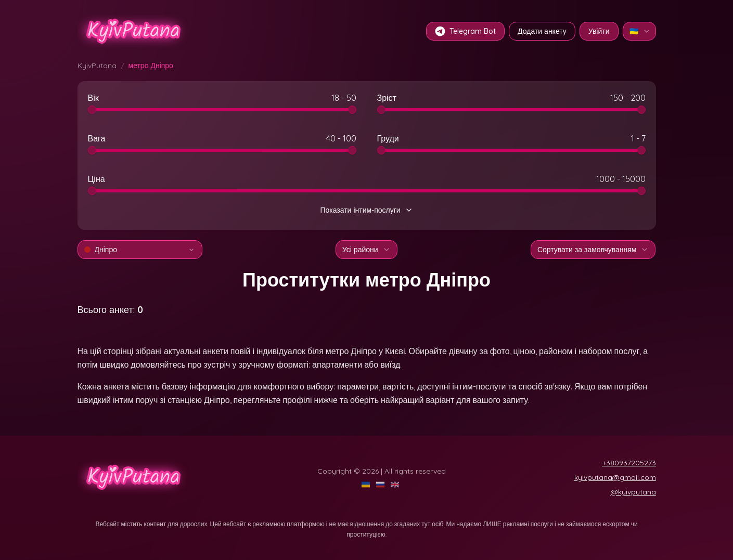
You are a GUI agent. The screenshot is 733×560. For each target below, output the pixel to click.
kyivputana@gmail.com (615, 477)
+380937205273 (629, 463)
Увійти (599, 31)
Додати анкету (542, 31)
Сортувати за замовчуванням (593, 250)
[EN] (396, 485)
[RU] (381, 485)
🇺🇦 (640, 31)
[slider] (92, 110)
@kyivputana (633, 492)
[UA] (367, 485)
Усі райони (366, 250)
